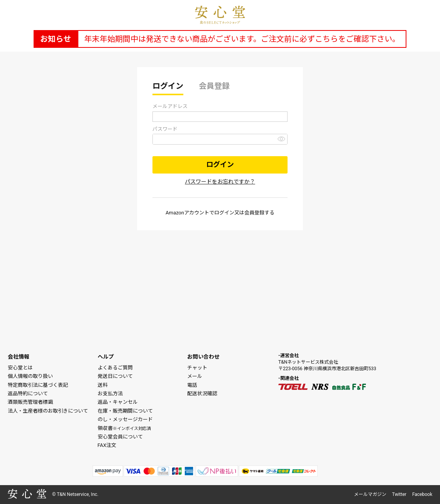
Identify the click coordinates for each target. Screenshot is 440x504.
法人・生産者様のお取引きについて (48, 411)
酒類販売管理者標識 (30, 402)
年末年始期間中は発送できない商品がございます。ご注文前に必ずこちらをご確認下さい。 (242, 39)
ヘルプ (106, 357)
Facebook (422, 494)
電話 (192, 385)
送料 (103, 385)
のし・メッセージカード (125, 419)
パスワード (165, 129)
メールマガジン (370, 494)
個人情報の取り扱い (30, 376)
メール (195, 376)
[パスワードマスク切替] (281, 139)
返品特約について (28, 394)
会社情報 (19, 357)
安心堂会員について (120, 437)
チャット (197, 368)
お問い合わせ (203, 357)
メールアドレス (170, 106)
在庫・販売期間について (125, 411)
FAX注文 (107, 445)
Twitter (399, 494)
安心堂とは (20, 368)
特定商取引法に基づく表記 (38, 385)
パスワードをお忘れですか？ (220, 182)
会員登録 (214, 86)
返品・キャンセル (118, 402)
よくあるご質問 (115, 368)
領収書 (124, 428)
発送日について (115, 376)
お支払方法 (110, 394)
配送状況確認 (202, 394)
